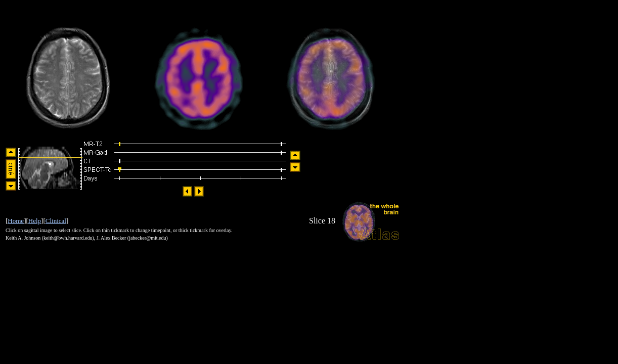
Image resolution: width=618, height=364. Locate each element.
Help (35, 221)
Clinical (56, 221)
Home (16, 221)
